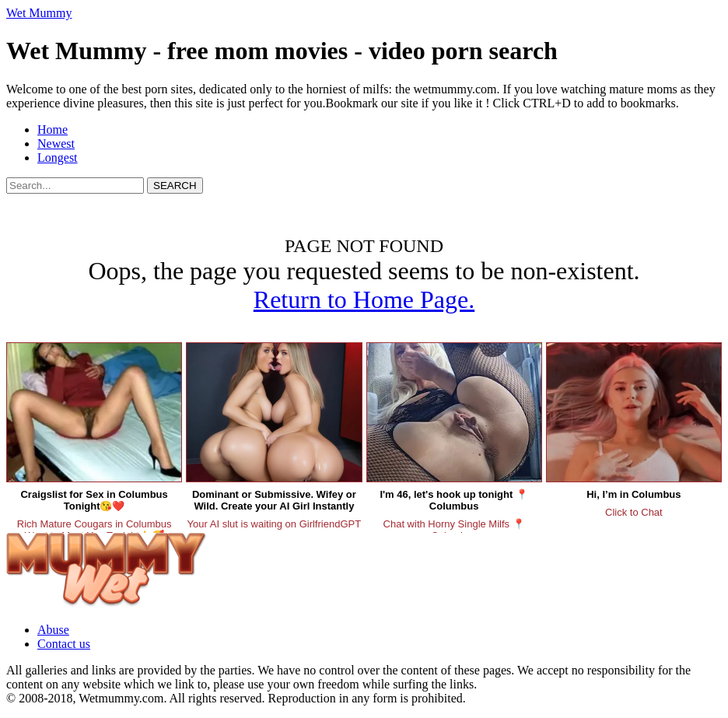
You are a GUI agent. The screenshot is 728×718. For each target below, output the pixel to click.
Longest (58, 158)
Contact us (64, 644)
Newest (56, 144)
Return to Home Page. (364, 299)
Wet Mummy (39, 13)
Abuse (53, 630)
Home (52, 130)
